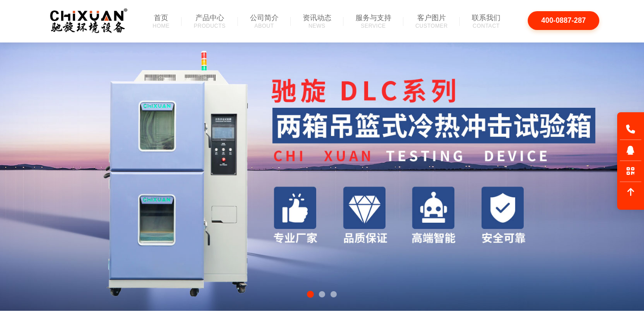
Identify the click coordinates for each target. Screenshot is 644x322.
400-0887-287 (563, 20)
